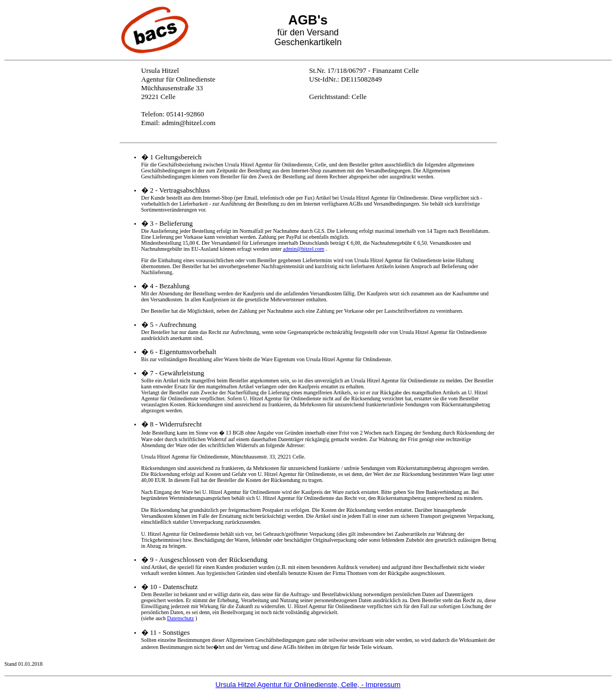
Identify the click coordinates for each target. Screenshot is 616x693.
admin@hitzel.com (303, 249)
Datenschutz (180, 618)
